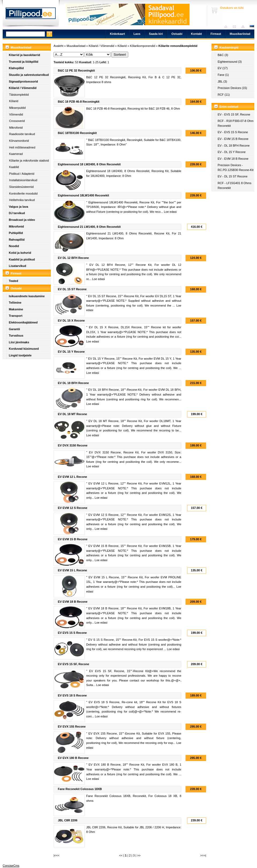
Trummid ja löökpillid (24, 62)
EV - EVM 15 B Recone (233, 139)
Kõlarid (14, 101)
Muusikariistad (240, 34)
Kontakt (196, 34)
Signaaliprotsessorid (23, 81)
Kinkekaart (117, 34)
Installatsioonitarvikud (23, 180)
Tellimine (15, 303)
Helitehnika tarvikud (22, 200)
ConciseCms (11, 866)
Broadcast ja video (22, 220)
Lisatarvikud (18, 266)
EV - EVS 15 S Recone (233, 132)
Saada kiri (236, 27)
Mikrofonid (16, 128)
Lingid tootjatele (20, 355)
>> (139, 855)
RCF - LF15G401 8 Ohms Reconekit (235, 185)
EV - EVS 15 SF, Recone (234, 114)
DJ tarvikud (17, 213)
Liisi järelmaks (19, 342)
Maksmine (16, 309)
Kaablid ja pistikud (22, 259)
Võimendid (16, 114)
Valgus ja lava (18, 207)
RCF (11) (224, 95)
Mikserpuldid (17, 108)
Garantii (14, 329)
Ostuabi (177, 34)
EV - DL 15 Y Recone (232, 152)
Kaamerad (16, 154)
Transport (16, 316)
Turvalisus (16, 336)
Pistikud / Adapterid (22, 174)
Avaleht (227, 27)
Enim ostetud (229, 107)
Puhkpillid (16, 233)
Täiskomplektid (19, 95)
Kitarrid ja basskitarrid (24, 55)
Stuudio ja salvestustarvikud (29, 75)
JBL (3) (222, 81)
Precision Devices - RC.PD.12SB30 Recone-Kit (236, 167)
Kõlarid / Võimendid (23, 88)
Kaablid (14, 167)
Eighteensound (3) (230, 62)
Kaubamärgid (229, 47)
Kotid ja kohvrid (20, 253)
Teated (14, 281)
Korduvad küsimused (24, 349)
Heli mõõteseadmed (22, 147)
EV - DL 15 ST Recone (233, 176)
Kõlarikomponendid (142, 46)
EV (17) (223, 68)
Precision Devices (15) (232, 88)
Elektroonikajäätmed (23, 322)
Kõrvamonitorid (19, 141)
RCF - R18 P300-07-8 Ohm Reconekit (236, 123)
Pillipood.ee (31, 15)
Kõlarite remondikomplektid (178, 46)
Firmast (216, 34)
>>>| (203, 855)
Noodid (14, 246)
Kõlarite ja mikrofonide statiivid (29, 161)
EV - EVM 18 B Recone (233, 159)
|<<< (56, 855)
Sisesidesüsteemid (21, 187)
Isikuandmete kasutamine (27, 296)
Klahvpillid (16, 68)
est (252, 27)
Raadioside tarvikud (22, 134)
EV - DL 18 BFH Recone (234, 146)
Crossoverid (17, 121)
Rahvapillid (17, 240)
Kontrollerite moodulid (23, 193)
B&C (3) (223, 55)
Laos (137, 34)
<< (121, 855)
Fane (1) (223, 75)
